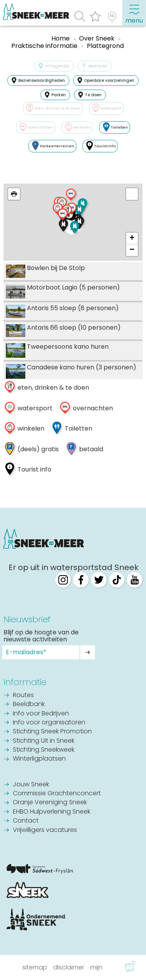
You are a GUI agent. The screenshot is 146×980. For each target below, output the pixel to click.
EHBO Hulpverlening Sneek (52, 812)
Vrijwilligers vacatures (45, 830)
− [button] (132, 250)
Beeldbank (29, 705)
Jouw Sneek (31, 785)
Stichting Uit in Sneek (44, 741)
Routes (23, 696)
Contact (26, 821)
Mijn (96, 967)
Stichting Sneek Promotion (52, 732)
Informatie (25, 682)
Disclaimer (69, 967)
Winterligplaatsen (39, 759)
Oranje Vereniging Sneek (50, 803)
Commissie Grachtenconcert (57, 794)
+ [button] (132, 238)
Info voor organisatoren (49, 723)
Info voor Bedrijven (41, 714)
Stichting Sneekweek (44, 750)
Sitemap (35, 967)
